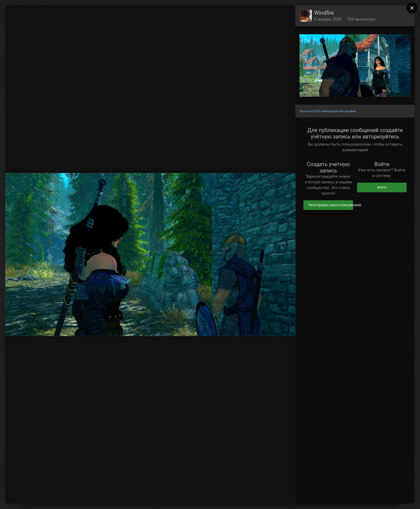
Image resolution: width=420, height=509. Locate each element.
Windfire (324, 13)
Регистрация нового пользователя (331, 205)
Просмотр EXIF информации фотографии (328, 111)
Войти (382, 187)
